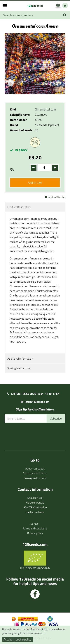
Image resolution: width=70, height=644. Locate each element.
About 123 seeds (35, 468)
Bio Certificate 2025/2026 (35, 568)
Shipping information (35, 473)
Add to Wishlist (57, 197)
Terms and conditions (35, 528)
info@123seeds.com (37, 402)
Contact (35, 524)
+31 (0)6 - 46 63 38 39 (23, 394)
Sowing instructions (35, 478)
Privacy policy (35, 533)
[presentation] (33, 434)
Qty (12, 169)
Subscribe (56, 419)
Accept (8, 639)
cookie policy (24, 639)
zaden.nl (35, 6)
